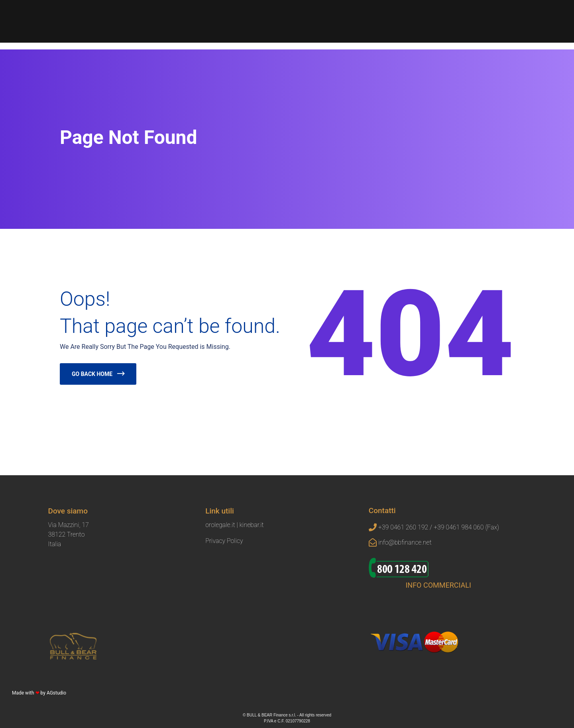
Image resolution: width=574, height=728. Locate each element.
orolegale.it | (222, 525)
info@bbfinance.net (405, 542)
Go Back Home (92, 374)
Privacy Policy (224, 541)
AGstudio (56, 693)
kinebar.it (252, 525)
